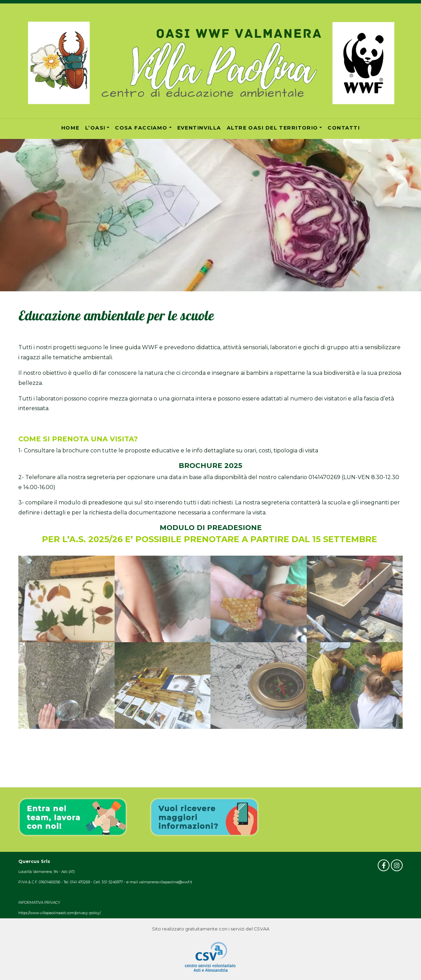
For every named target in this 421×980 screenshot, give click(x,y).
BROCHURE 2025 (210, 466)
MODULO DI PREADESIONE (211, 528)
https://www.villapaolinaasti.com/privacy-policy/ (60, 913)
